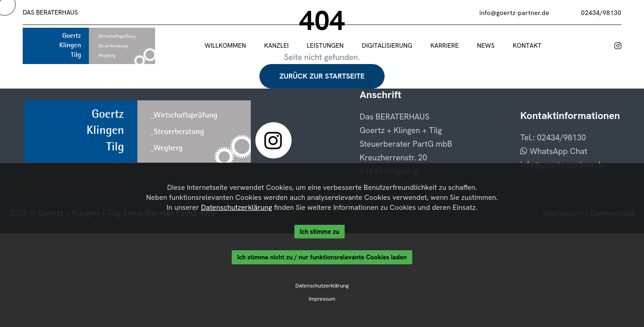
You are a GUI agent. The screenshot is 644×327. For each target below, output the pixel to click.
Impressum (322, 299)
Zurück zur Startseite (322, 76)
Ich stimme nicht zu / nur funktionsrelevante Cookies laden (322, 258)
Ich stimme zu (320, 232)
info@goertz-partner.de (514, 13)
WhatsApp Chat (554, 151)
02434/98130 (601, 13)
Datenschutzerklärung (236, 207)
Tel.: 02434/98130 (553, 137)
